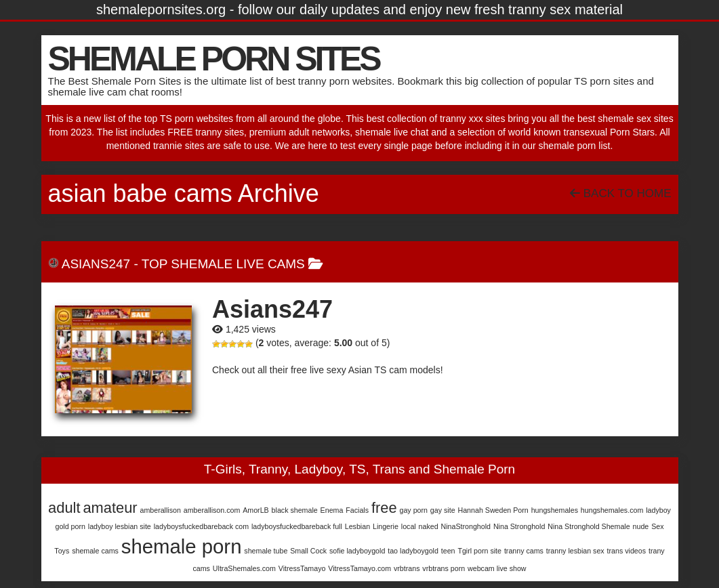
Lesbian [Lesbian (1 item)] (357, 526)
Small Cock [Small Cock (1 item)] (308, 551)
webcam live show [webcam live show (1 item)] (497, 568)
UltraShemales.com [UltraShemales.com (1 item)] (244, 568)
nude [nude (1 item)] (641, 526)
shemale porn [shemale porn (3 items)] (182, 546)
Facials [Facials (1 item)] (357, 510)
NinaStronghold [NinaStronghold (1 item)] (466, 526)
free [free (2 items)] (384, 508)
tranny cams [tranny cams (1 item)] (524, 551)
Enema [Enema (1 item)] (332, 510)
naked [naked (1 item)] (429, 526)
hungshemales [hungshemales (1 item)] (555, 510)
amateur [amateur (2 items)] (110, 508)
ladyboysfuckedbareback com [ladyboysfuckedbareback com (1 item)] (201, 526)
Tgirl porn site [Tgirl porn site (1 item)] (479, 551)
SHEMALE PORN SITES (214, 59)
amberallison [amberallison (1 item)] (160, 510)
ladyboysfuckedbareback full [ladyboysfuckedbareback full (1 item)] (297, 526)
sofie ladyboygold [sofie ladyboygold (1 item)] (357, 551)
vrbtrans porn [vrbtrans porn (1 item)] (444, 568)
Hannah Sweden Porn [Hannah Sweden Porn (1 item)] (493, 510)
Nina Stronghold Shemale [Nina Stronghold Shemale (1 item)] (589, 526)
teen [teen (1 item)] (448, 551)
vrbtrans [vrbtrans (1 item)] (407, 568)
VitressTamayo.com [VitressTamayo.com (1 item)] (359, 568)
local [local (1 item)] (409, 526)
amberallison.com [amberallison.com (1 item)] (212, 510)
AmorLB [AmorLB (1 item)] (256, 510)
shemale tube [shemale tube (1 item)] (266, 551)
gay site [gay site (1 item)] (443, 510)
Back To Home (620, 193)
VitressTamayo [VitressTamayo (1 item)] (302, 568)
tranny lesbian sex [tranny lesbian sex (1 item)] (575, 551)
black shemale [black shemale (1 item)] (295, 510)
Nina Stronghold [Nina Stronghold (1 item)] (519, 526)
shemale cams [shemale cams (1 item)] (95, 551)
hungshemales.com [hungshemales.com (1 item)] (612, 510)
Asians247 (96, 264)
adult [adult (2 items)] (64, 508)
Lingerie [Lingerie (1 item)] (386, 526)
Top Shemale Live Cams (223, 264)
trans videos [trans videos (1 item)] (626, 551)
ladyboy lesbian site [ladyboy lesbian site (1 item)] (120, 526)
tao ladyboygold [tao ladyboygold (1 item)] (413, 551)
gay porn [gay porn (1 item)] (413, 510)
